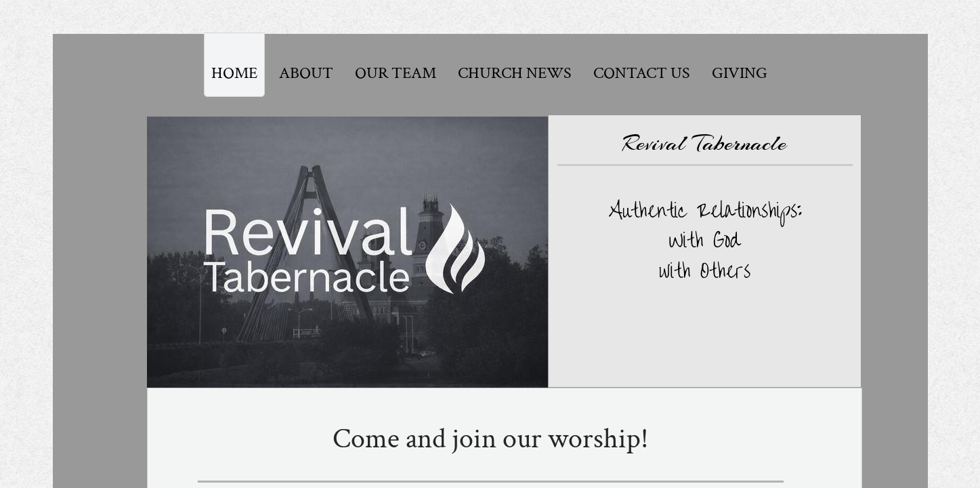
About (306, 73)
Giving (740, 73)
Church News (515, 73)
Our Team (396, 73)
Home (234, 73)
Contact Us (642, 73)
